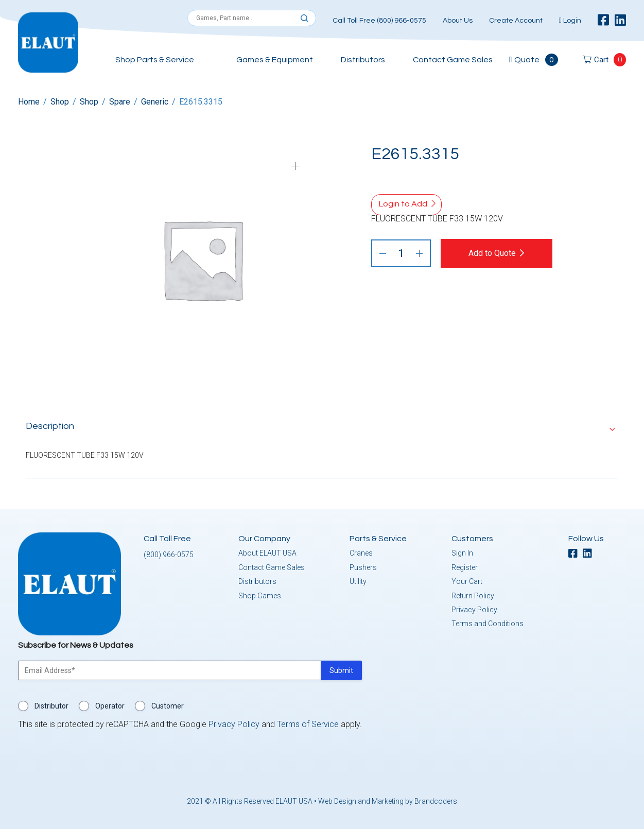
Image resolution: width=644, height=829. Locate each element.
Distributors (363, 60)
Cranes (361, 553)
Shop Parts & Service (155, 60)
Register (465, 567)
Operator (110, 706)
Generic (155, 102)
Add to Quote (493, 253)
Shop (60, 102)
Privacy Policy (474, 610)
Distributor (51, 706)
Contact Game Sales (453, 60)
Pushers (363, 567)
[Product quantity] (401, 253)
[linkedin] (620, 21)
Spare (120, 102)
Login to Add (403, 204)
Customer (168, 706)
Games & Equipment (275, 60)
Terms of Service (308, 724)
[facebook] (603, 21)
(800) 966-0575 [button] (169, 555)
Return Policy (473, 595)
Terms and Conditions (488, 624)
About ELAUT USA (267, 553)
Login (570, 21)
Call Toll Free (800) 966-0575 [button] (379, 21)
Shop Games (260, 595)
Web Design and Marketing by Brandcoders (388, 801)
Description (50, 426)
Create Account (516, 21)
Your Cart (467, 581)
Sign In (462, 553)
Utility (358, 581)
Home (29, 102)
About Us (458, 21)
